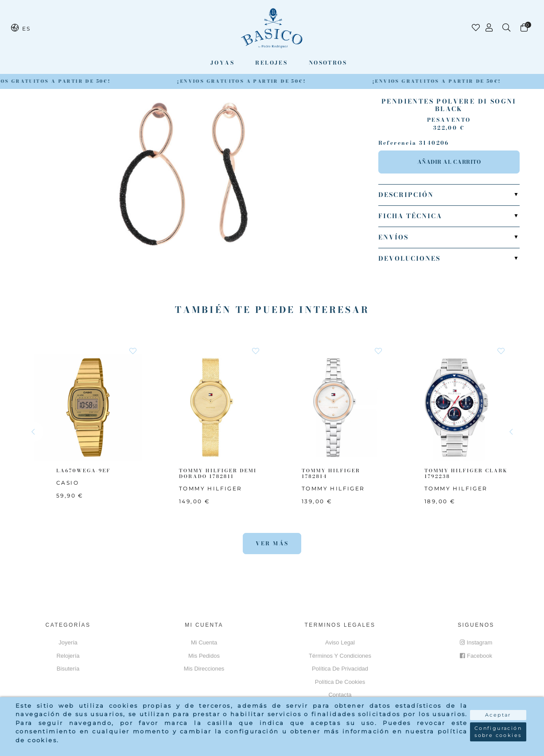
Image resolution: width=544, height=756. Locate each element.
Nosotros (328, 63)
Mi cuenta (204, 642)
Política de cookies (340, 682)
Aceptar (498, 715)
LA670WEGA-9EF (83, 471)
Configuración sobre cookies (498, 732)
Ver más (272, 543)
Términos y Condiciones (340, 656)
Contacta (340, 695)
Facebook (476, 656)
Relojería (68, 656)
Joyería (68, 642)
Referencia (398, 143)
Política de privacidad (340, 669)
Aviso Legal (340, 642)
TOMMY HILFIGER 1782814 (331, 473)
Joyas (222, 63)
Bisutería (68, 669)
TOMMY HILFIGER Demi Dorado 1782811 (218, 473)
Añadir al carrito (449, 162)
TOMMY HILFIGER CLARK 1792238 (466, 473)
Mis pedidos (204, 656)
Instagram (476, 642)
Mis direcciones (204, 669)
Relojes (271, 63)
